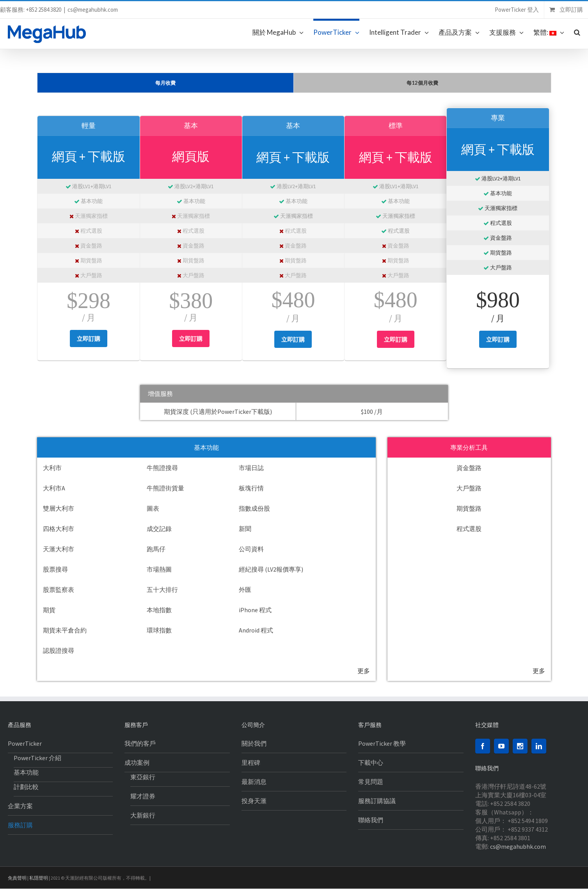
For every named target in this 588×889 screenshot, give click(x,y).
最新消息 (254, 782)
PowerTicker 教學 (382, 743)
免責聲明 (17, 878)
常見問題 (371, 782)
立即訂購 (89, 339)
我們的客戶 (140, 743)
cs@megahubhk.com (93, 10)
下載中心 (371, 763)
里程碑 (251, 763)
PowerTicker (25, 743)
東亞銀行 (143, 777)
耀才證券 (143, 796)
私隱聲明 (39, 878)
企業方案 (20, 806)
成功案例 (137, 763)
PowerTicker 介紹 (37, 758)
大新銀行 (143, 815)
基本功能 (26, 772)
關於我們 (254, 743)
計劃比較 (26, 787)
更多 (364, 671)
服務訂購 (20, 825)
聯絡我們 (371, 820)
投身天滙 (254, 801)
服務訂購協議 (377, 801)
